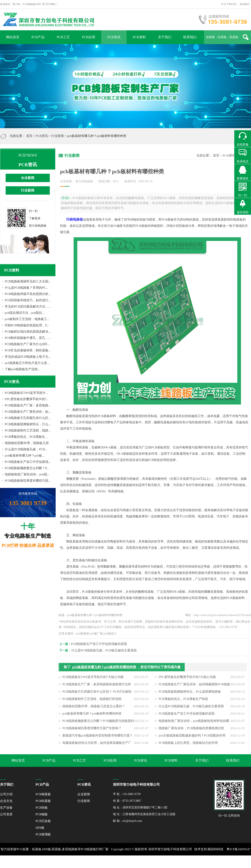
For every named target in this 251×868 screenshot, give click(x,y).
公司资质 (6, 814)
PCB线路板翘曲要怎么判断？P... (27, 468)
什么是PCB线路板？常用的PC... (27, 288)
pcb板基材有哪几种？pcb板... (25, 456)
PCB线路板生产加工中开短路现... (28, 462)
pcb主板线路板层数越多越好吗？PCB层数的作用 (192, 738)
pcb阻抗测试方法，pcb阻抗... (25, 313)
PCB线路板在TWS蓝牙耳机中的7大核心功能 (93, 679)
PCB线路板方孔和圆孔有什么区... (28, 418)
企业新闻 (28, 178)
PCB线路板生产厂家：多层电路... (28, 405)
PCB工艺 (63, 37)
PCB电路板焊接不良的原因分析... (28, 294)
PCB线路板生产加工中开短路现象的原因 (101, 644)
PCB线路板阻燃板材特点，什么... (28, 424)
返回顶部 (243, 212)
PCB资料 (139, 37)
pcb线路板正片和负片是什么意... (27, 363)
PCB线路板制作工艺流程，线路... (28, 430)
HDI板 (40, 828)
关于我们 (165, 37)
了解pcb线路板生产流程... (22, 369)
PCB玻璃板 (43, 834)
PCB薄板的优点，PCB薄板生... (26, 437)
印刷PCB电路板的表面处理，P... (27, 325)
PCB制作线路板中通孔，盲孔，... (28, 338)
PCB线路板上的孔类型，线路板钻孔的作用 (188, 745)
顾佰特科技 (216, 849)
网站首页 (13, 37)
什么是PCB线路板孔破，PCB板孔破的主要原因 (106, 650)
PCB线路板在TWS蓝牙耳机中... (26, 393)
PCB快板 (42, 808)
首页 (29, 136)
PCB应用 (88, 37)
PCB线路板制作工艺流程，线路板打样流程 (92, 701)
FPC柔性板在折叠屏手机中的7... (27, 399)
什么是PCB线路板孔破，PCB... (26, 449)
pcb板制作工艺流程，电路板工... (27, 319)
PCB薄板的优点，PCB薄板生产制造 (183, 701)
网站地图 (134, 862)
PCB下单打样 (229, 4)
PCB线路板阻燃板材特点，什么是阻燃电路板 (190, 694)
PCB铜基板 (43, 794)
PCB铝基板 (43, 801)
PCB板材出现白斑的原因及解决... (28, 332)
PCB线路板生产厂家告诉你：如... (28, 412)
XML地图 (121, 862)
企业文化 (6, 801)
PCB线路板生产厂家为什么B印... (27, 344)
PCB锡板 (42, 814)
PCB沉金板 (43, 821)
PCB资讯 (114, 37)
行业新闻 (58, 136)
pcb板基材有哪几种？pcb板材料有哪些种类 (104, 669)
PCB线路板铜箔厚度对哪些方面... (28, 481)
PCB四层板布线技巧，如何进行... (28, 300)
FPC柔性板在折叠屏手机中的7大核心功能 (187, 679)
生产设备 (6, 808)
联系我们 (245, 4)
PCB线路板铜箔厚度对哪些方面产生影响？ (92, 730)
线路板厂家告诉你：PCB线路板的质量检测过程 (191, 730)
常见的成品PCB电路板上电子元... (28, 357)
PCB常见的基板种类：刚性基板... (28, 350)
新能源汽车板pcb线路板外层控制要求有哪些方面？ (98, 738)
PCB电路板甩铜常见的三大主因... (28, 281)
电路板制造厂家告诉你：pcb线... (27, 474)
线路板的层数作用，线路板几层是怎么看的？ (94, 708)
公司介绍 (6, 794)
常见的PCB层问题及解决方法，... (28, 306)
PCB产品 (38, 37)
